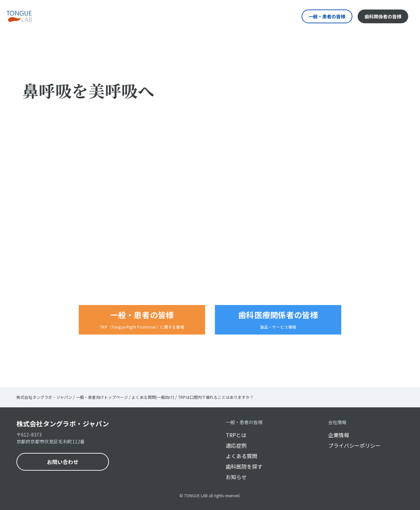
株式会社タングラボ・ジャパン (63, 424)
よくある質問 (241, 456)
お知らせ (236, 477)
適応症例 (236, 445)
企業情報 (339, 435)
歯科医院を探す (244, 466)
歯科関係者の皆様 (383, 16)
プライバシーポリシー (354, 445)
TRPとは (236, 435)
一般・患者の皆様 (327, 16)
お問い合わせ (63, 462)
